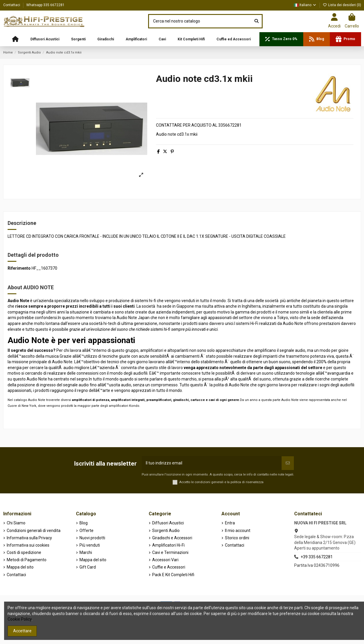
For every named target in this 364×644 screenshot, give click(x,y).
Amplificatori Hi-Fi (168, 545)
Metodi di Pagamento (27, 560)
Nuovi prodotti (92, 538)
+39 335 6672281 (317, 557)
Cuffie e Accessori (169, 567)
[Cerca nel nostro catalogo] (256, 21)
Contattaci (12, 5)
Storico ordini (237, 538)
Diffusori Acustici (168, 523)
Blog (84, 523)
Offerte (86, 531)
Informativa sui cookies (28, 545)
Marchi (86, 552)
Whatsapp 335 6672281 (45, 5)
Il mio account (238, 531)
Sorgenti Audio (166, 531)
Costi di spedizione (24, 552)
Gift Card (88, 567)
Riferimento (19, 268)
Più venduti (90, 545)
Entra (230, 523)
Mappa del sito (20, 567)
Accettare (22, 631)
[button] (45, 39)
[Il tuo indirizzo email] (212, 463)
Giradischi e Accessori (172, 538)
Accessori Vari (165, 560)
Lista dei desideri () (342, 5)
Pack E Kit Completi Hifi (173, 575)
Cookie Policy (20, 619)
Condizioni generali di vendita (34, 531)
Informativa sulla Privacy (29, 538)
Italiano (305, 5)
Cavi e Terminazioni (170, 552)
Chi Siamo (16, 523)
